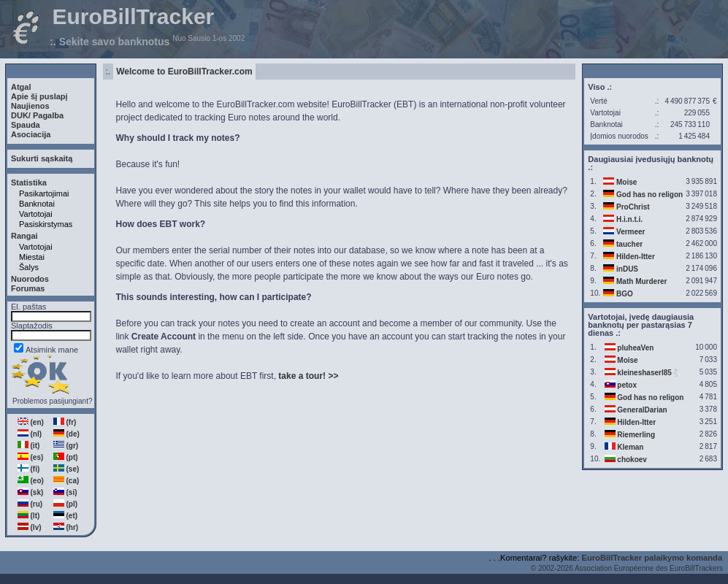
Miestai (32, 257)
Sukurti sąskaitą (42, 158)
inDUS (627, 269)
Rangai (24, 236)
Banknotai (37, 204)
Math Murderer (641, 281)
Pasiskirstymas (46, 224)
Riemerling (636, 435)
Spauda (26, 125)
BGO (625, 294)
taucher (629, 244)
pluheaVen (635, 348)
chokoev (632, 460)
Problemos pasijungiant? (53, 401)
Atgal (21, 87)
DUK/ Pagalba (37, 115)
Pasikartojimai (44, 193)
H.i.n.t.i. (629, 219)
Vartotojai (36, 214)
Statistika (29, 182)
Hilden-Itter (636, 257)
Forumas (28, 288)
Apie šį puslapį (39, 96)
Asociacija (31, 134)
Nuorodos (30, 279)
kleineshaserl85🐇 (649, 373)
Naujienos (30, 106)
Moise (627, 182)
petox (627, 385)
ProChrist (633, 207)
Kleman (630, 447)
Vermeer (631, 232)
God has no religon (650, 195)
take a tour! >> (308, 376)
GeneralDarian (642, 410)
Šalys (29, 267)
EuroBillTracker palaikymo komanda (652, 558)
